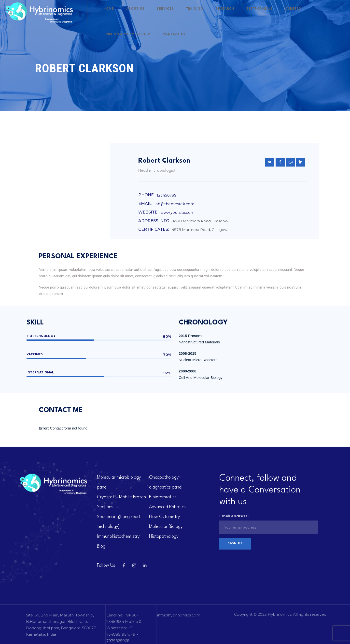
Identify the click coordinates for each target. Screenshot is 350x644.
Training (200, 13)
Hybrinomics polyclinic (313, 13)
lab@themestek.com (174, 204)
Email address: (234, 516)
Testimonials (250, 13)
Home (136, 13)
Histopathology (164, 537)
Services (178, 13)
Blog (101, 546)
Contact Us (142, 39)
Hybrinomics (280, 614)
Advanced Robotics (167, 507)
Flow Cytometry (165, 517)
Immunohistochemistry (118, 537)
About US (155, 13)
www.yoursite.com (177, 212)
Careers (276, 13)
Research (223, 13)
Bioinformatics (163, 497)
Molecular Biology (166, 527)
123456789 (167, 195)
